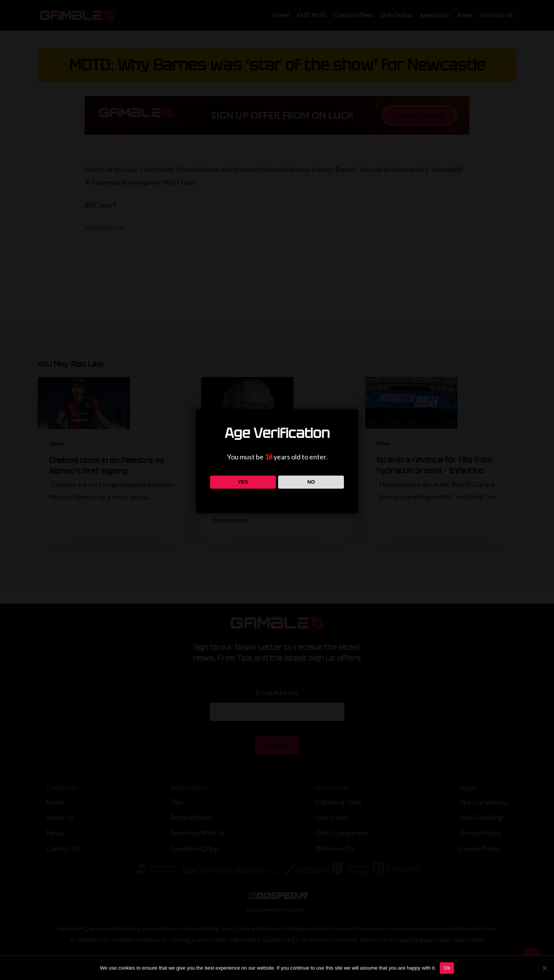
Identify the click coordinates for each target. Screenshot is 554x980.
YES (243, 482)
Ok (447, 968)
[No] (544, 968)
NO (311, 482)
